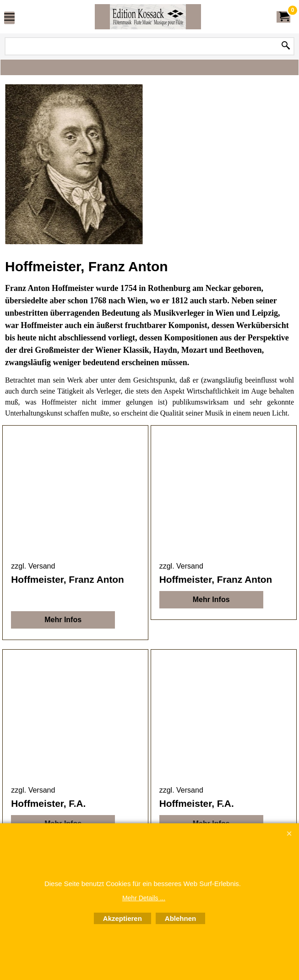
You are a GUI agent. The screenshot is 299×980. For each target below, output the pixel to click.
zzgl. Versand (33, 566)
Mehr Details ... (144, 898)
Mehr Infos (63, 620)
